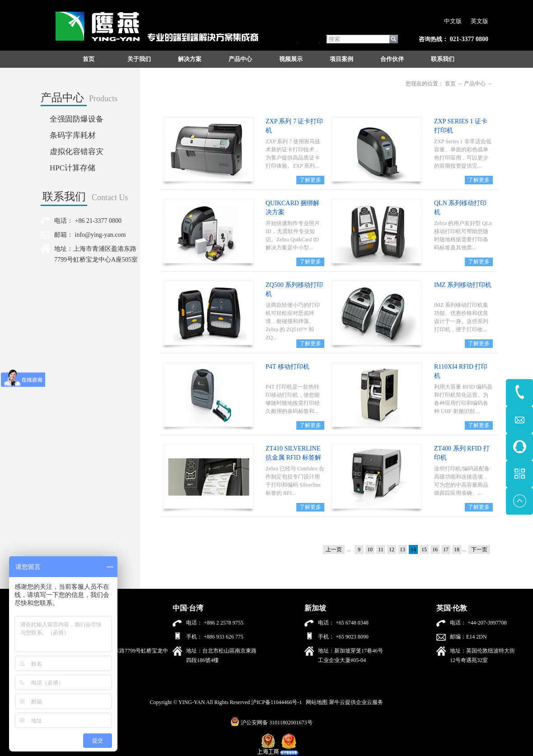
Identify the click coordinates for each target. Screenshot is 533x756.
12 (392, 549)
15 (424, 549)
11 (381, 549)
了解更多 (310, 180)
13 (402, 549)
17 (446, 549)
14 (413, 549)
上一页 (334, 549)
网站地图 (315, 702)
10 (370, 549)
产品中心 (475, 84)
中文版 (453, 21)
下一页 (479, 549)
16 (435, 549)
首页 (89, 59)
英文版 (479, 21)
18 (457, 549)
